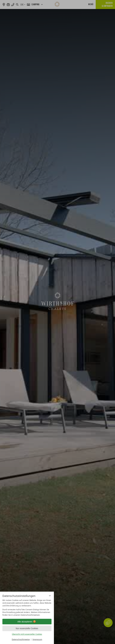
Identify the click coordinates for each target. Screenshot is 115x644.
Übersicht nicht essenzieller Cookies (27, 634)
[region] (27, 608)
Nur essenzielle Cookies (27, 628)
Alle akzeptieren (27, 622)
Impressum (37, 639)
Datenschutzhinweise (21, 639)
